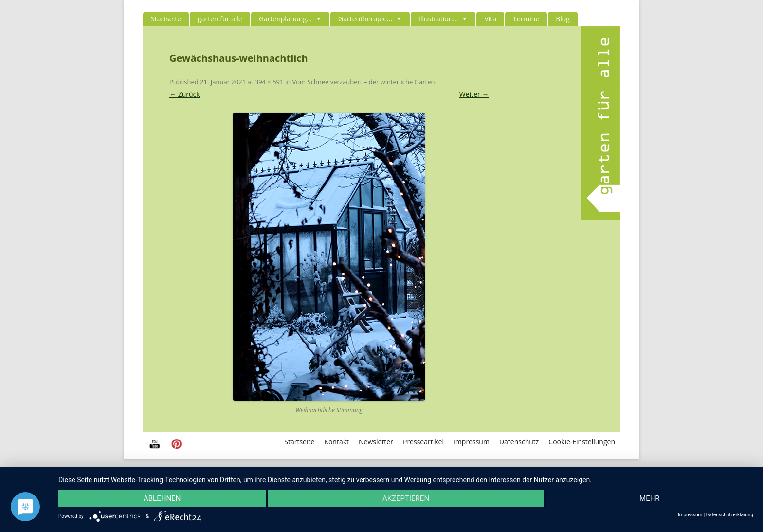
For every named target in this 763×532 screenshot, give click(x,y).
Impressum (472, 442)
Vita (490, 19)
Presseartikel (423, 442)
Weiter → (474, 94)
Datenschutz (519, 442)
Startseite (166, 19)
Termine (526, 19)
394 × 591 (269, 82)
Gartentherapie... (370, 19)
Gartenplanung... (290, 19)
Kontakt (336, 442)
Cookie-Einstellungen (582, 442)
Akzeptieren (406, 498)
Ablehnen (162, 498)
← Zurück (185, 94)
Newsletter (376, 442)
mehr (650, 498)
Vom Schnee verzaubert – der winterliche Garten (364, 82)
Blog (563, 19)
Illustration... (443, 19)
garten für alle (220, 19)
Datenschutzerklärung (730, 515)
